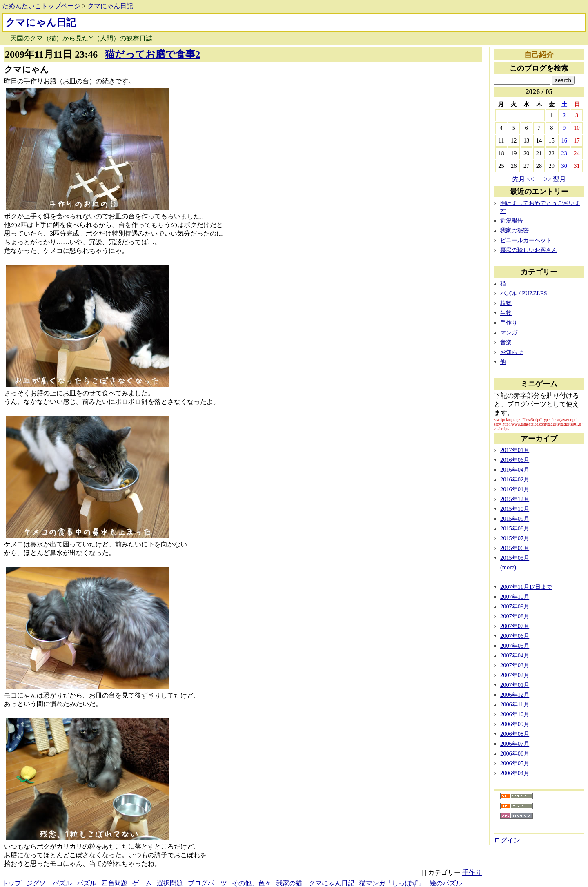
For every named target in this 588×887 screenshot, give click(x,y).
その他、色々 (252, 883)
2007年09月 (515, 606)
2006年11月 (515, 704)
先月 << (523, 179)
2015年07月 (515, 538)
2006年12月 (515, 695)
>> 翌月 (555, 179)
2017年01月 (515, 450)
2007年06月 (515, 636)
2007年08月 (515, 616)
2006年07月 (515, 744)
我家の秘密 (514, 230)
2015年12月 (515, 499)
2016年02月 (515, 479)
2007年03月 (515, 665)
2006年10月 (515, 714)
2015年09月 (515, 519)
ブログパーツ (207, 883)
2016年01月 (515, 489)
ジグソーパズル (49, 883)
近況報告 (512, 221)
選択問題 (170, 883)
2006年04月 (515, 773)
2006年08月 (515, 734)
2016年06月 (515, 460)
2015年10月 (515, 509)
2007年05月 (515, 646)
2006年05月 (515, 763)
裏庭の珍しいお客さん (529, 250)
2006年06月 (515, 753)
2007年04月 (515, 655)
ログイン (507, 840)
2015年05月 (515, 558)
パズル (87, 883)
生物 (506, 313)
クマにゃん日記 (110, 6)
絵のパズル (446, 883)
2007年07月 (515, 626)
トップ (11, 883)
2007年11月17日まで (526, 587)
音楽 (506, 342)
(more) (508, 567)
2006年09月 (515, 724)
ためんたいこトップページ (41, 6)
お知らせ (512, 352)
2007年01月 (515, 685)
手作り (472, 873)
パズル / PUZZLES (524, 293)
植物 (506, 303)
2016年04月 (515, 470)
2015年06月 (515, 548)
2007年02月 (515, 675)
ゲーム (142, 883)
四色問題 (114, 883)
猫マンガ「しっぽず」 (392, 883)
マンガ (509, 332)
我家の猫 (290, 883)
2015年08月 (515, 528)
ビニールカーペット (526, 240)
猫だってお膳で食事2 (153, 54)
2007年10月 (515, 597)
